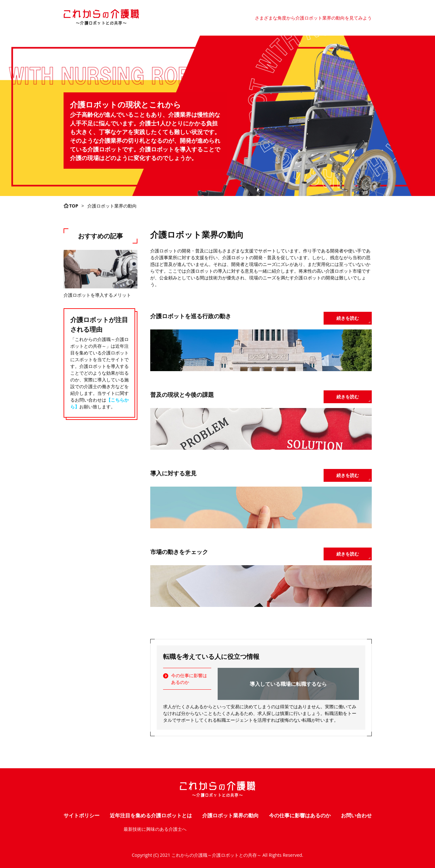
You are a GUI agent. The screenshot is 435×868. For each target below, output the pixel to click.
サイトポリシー (82, 815)
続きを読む (348, 318)
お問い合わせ (356, 815)
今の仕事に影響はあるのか (189, 679)
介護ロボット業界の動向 (231, 815)
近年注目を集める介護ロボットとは (151, 815)
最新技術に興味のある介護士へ (155, 829)
